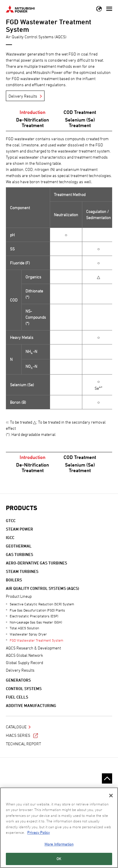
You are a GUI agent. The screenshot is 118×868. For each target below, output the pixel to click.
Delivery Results (23, 96)
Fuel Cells (17, 697)
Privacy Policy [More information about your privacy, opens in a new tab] (39, 832)
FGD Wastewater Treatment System (36, 640)
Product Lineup (19, 596)
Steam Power (19, 529)
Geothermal (19, 546)
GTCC (11, 520)
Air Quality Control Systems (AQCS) (42, 588)
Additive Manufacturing (31, 705)
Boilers (14, 580)
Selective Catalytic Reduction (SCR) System (42, 604)
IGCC (10, 537)
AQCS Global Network (24, 655)
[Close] (111, 796)
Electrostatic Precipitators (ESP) (34, 616)
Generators (18, 680)
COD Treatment (80, 112)
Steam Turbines (22, 571)
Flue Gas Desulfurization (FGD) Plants (37, 610)
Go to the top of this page (107, 778)
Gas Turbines (19, 554)
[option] (59, 285)
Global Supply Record (24, 662)
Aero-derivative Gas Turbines (36, 563)
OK (59, 859)
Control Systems (24, 688)
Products (22, 508)
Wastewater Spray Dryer (28, 634)
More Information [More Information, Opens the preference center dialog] (59, 844)
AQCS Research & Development (33, 648)
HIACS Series (22, 735)
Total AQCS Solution (24, 628)
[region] (59, 828)
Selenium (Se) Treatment (80, 123)
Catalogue (16, 727)
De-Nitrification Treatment (33, 123)
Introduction (33, 112)
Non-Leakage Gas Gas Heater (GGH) (36, 622)
